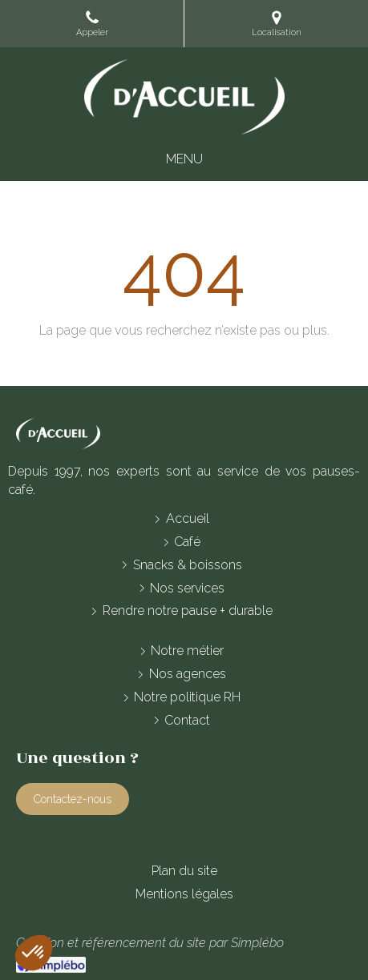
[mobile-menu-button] (184, 160)
